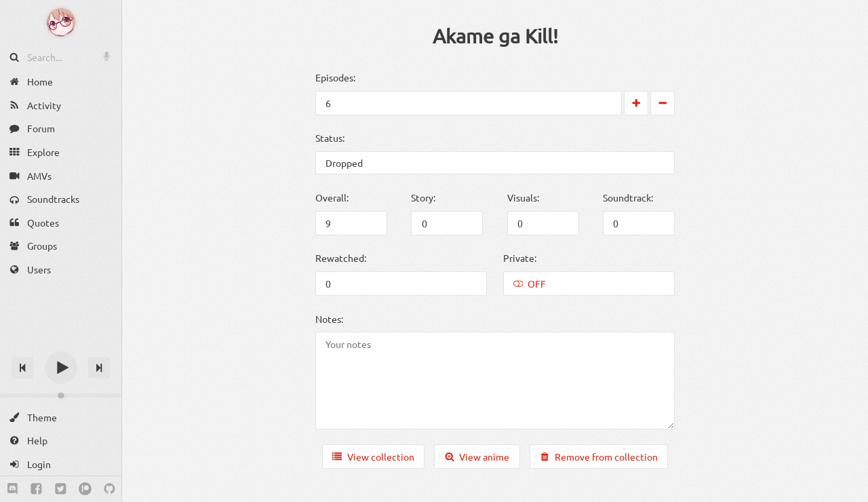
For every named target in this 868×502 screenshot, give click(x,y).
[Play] (61, 368)
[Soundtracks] (61, 199)
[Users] (61, 270)
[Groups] (61, 246)
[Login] (61, 464)
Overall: (332, 197)
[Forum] (61, 129)
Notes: (329, 319)
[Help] (61, 441)
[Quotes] (61, 223)
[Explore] (61, 152)
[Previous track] (22, 368)
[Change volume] (61, 395)
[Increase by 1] (636, 103)
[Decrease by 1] (663, 103)
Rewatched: (341, 258)
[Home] (61, 82)
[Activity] (61, 105)
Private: (520, 258)
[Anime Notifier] (61, 22)
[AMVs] (61, 175)
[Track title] (61, 344)
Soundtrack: (628, 197)
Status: (330, 138)
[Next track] (99, 368)
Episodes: (335, 77)
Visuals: (523, 197)
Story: (423, 197)
